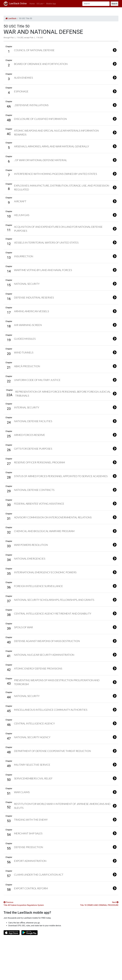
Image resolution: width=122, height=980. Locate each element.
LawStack (11, 18)
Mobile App (51, 4)
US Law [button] (40, 4)
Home (32, 4)
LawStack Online (15, 3)
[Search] (96, 4)
